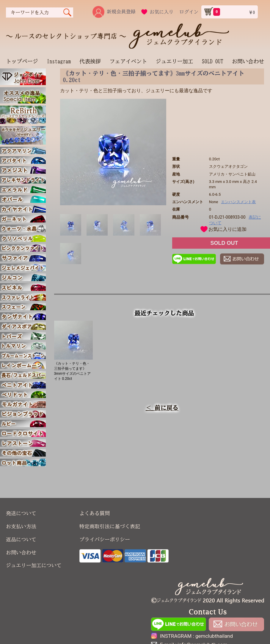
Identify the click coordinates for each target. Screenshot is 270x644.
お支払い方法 (21, 526)
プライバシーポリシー (105, 539)
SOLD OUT (213, 61)
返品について (21, 539)
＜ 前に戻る (162, 408)
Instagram (59, 61)
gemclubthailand (214, 636)
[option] (113, 152)
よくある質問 (95, 513)
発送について (21, 513)
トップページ (22, 61)
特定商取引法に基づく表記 (110, 526)
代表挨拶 (90, 61)
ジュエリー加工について (34, 565)
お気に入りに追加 (227, 229)
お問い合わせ (248, 61)
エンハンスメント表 (238, 202)
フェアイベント (128, 61)
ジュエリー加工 (175, 61)
